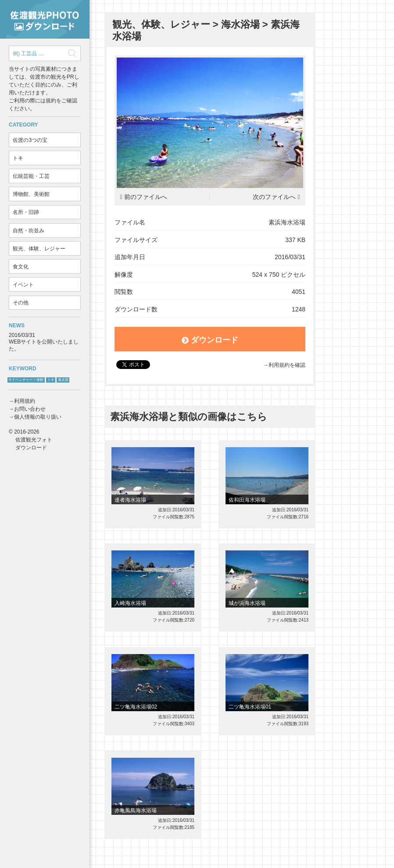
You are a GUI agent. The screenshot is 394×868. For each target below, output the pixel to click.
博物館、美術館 (31, 194)
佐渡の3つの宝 (30, 140)
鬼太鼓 (63, 380)
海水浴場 (240, 24)
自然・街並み (29, 231)
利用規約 (25, 401)
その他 (21, 303)
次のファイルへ (274, 197)
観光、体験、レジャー (39, 249)
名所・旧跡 (26, 212)
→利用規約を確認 (284, 365)
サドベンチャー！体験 (26, 380)
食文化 (21, 267)
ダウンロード (210, 340)
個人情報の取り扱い (38, 417)
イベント (23, 285)
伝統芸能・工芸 (31, 176)
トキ (18, 158)
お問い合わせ (30, 409)
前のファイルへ (146, 197)
